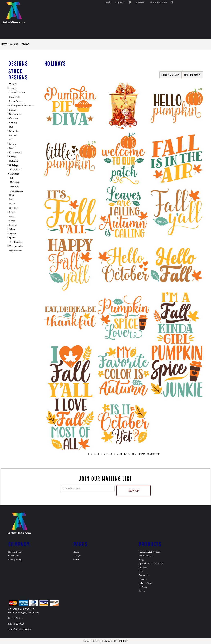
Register (120, 2)
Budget (142, 560)
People (12, 217)
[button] (141, 2)
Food (11, 148)
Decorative (14, 131)
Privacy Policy (15, 560)
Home (4, 44)
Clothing (13, 123)
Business (13, 110)
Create (76, 560)
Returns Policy (15, 552)
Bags (141, 572)
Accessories (144, 575)
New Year (14, 187)
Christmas (14, 118)
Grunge (13, 157)
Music (12, 204)
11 (121, 454)
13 (129, 454)
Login (108, 2)
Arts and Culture (17, 93)
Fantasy (13, 144)
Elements (13, 135)
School (12, 229)
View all (13, 84)
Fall (11, 140)
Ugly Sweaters (16, 251)
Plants (12, 221)
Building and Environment (21, 106)
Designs (14, 44)
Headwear (143, 568)
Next (134, 454)
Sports (12, 238)
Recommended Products (150, 552)
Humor (13, 195)
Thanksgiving (17, 191)
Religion (13, 225)
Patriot (12, 212)
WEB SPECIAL (146, 556)
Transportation (16, 246)
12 (125, 454)
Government (15, 153)
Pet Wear (143, 587)
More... (142, 591)
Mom (12, 199)
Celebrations (15, 114)
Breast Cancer (15, 101)
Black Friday (15, 97)
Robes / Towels (146, 583)
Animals (13, 89)
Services (13, 234)
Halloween (14, 161)
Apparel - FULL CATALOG (151, 564)
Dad (11, 127)
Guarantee (13, 556)
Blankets (143, 579)
